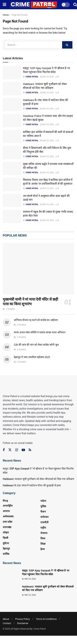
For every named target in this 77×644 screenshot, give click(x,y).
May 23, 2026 (47, 77)
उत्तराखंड (7, 527)
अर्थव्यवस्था (8, 516)
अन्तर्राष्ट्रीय (8, 506)
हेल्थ (43, 549)
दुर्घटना (6, 543)
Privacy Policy (22, 619)
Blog (5, 501)
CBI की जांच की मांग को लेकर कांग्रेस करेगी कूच (36, 345)
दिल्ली (6, 538)
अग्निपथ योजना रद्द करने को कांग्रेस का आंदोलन (36, 320)
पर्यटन (43, 501)
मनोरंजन (44, 517)
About (6, 619)
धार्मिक (6, 554)
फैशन (43, 512)
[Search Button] (67, 45)
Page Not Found (19, 15)
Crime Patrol (32, 77)
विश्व (43, 538)
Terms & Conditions (46, 619)
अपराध (6, 511)
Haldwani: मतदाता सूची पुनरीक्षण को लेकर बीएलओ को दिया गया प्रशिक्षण (38, 479)
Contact (7, 623)
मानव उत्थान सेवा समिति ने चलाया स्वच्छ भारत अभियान (40, 332)
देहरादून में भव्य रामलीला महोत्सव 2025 (32, 357)
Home (6, 15)
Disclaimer (23, 623)
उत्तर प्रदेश (8, 522)
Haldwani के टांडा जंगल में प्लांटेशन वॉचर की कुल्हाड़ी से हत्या (32, 485)
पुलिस (43, 506)
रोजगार (44, 533)
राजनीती (44, 522)
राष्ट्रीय (43, 528)
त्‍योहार (6, 532)
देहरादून (6, 549)
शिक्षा (43, 544)
